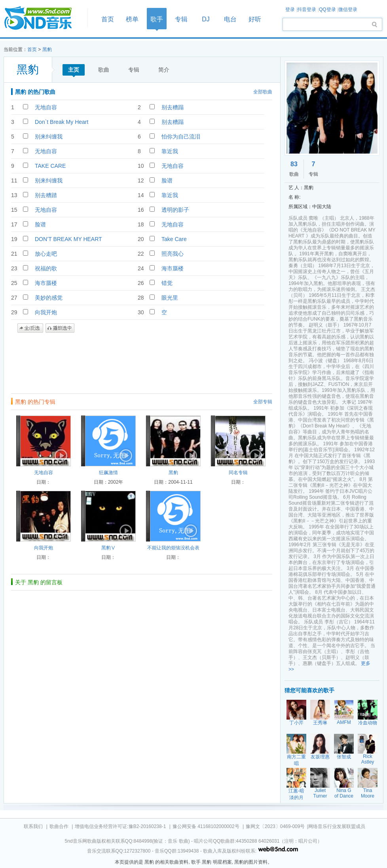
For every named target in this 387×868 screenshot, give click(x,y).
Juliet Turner (320, 793)
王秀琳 (320, 723)
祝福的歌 (46, 268)
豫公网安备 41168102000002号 (206, 826)
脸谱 (167, 180)
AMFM (344, 722)
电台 (230, 19)
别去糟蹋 (173, 107)
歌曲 (104, 70)
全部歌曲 (263, 92)
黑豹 (47, 49)
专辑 (181, 19)
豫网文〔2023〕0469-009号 (275, 826)
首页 (43, 18)
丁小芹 (296, 723)
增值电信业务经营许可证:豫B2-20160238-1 (120, 826)
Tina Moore (368, 793)
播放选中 (60, 328)
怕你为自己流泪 (181, 137)
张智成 (344, 757)
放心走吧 (46, 254)
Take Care (174, 239)
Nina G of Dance (344, 793)
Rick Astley (368, 759)
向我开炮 (46, 312)
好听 (255, 19)
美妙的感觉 (49, 298)
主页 (74, 70)
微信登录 (348, 9)
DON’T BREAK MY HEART (68, 239)
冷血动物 (368, 723)
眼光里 (170, 298)
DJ (206, 19)
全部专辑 (263, 402)
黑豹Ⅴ (108, 548)
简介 (164, 70)
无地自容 (46, 107)
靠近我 (170, 151)
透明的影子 (175, 210)
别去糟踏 (46, 195)
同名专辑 (238, 473)
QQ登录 (327, 9)
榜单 (132, 19)
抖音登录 (307, 9)
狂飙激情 (108, 473)
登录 (290, 9)
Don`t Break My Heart (62, 122)
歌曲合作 (59, 826)
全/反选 (30, 328)
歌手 (157, 19)
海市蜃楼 (173, 268)
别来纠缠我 (49, 137)
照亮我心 (173, 254)
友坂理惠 (320, 757)
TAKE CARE (50, 166)
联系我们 (33, 826)
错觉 (167, 283)
